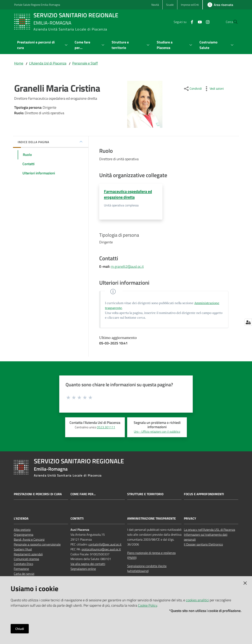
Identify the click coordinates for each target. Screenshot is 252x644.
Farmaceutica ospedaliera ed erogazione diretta (128, 194)
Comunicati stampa (26, 559)
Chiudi (20, 629)
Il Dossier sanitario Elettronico (203, 545)
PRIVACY (190, 519)
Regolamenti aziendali (28, 554)
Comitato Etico (23, 564)
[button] (233, 22)
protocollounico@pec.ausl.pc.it (101, 549)
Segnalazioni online (83, 569)
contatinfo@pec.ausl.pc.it (105, 545)
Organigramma (24, 535)
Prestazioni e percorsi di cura (38, 494)
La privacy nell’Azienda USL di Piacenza (209, 530)
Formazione (21, 569)
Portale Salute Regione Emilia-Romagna (37, 5)
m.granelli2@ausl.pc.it (127, 267)
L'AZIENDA (21, 519)
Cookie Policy (148, 605)
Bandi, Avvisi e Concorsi (29, 540)
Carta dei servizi (24, 574)
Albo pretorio (22, 530)
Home (19, 63)
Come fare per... (83, 494)
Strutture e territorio (145, 494)
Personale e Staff (85, 63)
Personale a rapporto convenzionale (37, 545)
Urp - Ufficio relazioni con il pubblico (157, 432)
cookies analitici (197, 600)
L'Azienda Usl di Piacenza (48, 63)
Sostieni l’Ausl (23, 549)
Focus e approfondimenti (204, 494)
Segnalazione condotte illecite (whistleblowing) (147, 569)
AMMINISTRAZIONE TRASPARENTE (151, 519)
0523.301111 (106, 427)
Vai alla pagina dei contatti (88, 564)
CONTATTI (77, 519)
